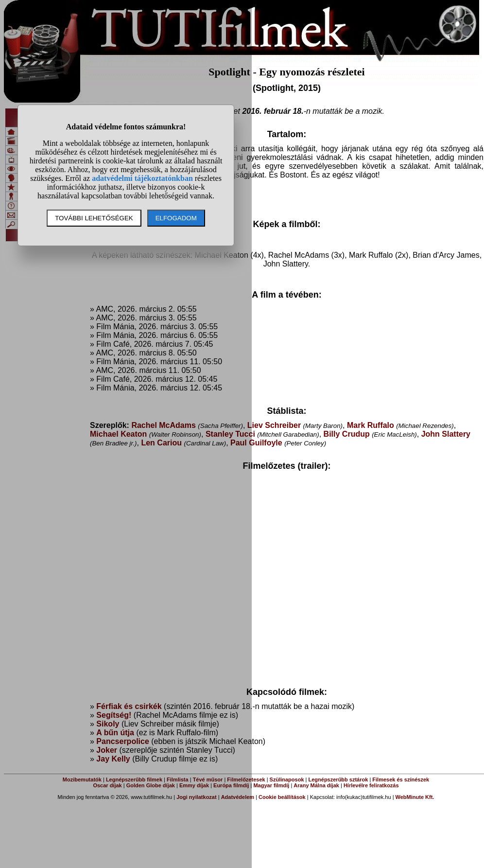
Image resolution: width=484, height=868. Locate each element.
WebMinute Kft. (415, 797)
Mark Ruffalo (371, 425)
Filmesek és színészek (401, 779)
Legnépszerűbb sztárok (338, 779)
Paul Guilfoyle (256, 443)
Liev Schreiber (274, 425)
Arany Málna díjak (316, 785)
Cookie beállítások (282, 797)
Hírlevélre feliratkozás (371, 785)
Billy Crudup (347, 434)
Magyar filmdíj (271, 785)
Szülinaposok (287, 779)
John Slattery (446, 434)
